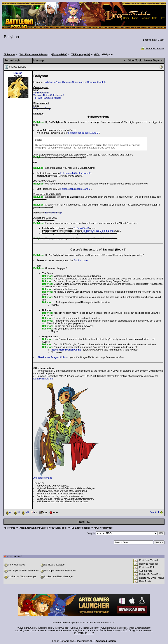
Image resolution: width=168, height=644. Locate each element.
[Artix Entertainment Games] (34, 55)
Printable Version (152, 48)
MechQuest (61, 628)
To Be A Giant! (41, 93)
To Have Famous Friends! (47, 98)
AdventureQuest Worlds (114, 628)
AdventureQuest (27, 628)
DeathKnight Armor (44, 379)
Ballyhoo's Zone (52, 82)
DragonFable (45, 628)
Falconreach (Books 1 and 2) (84, 133)
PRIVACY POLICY (84, 633)
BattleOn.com (91, 628)
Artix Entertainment (140, 628)
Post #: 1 (154, 512)
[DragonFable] (60, 55)
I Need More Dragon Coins (66, 350)
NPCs (97, 55)
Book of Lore (81, 260)
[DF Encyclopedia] (80, 55)
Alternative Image (43, 478)
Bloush (18, 73)
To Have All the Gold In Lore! (49, 95)
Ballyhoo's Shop (42, 108)
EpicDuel (75, 628)
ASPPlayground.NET (84, 641)
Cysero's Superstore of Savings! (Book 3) (84, 82)
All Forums (9, 55)
